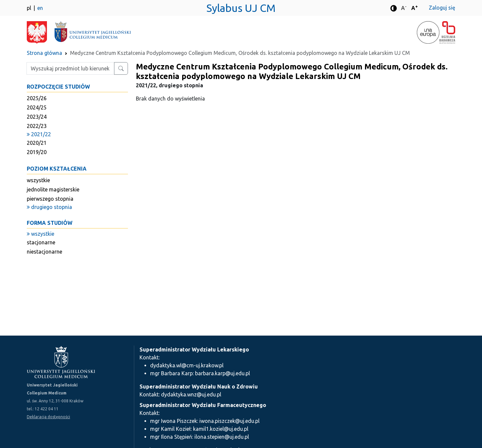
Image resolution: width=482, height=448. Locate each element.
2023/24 (37, 117)
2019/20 (37, 152)
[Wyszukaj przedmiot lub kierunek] (121, 68)
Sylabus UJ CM (241, 8)
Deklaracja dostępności (48, 417)
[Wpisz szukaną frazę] (70, 68)
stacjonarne (41, 242)
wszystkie (38, 180)
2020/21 (37, 143)
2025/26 (37, 98)
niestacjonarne (44, 252)
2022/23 (37, 126)
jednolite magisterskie (53, 189)
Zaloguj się (442, 8)
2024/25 (37, 107)
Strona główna (44, 53)
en (40, 8)
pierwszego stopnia (50, 199)
